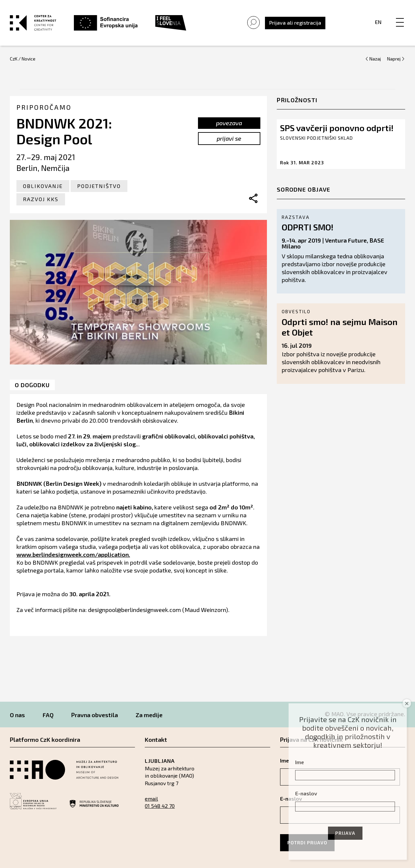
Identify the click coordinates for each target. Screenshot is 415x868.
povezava (229, 123)
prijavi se (229, 138)
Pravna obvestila (95, 715)
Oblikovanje (43, 186)
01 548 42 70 (160, 806)
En (378, 22)
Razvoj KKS (41, 199)
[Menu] (400, 15)
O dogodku (32, 385)
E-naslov (306, 793)
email (151, 798)
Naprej (394, 59)
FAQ (48, 715)
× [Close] (407, 704)
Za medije (149, 715)
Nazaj (375, 59)
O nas (17, 715)
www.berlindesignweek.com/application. (73, 554)
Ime (300, 762)
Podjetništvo (99, 186)
